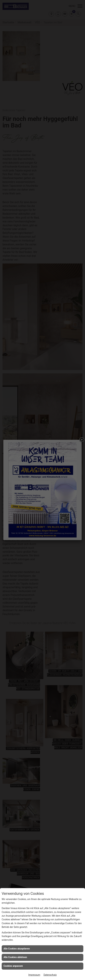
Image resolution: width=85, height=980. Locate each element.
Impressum (34, 975)
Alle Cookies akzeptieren (17, 949)
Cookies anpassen (13, 966)
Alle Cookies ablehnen (15, 957)
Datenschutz (50, 975)
